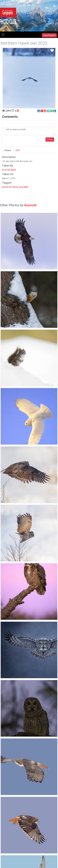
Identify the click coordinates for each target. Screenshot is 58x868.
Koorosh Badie (9, 170)
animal (5, 187)
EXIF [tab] (18, 150)
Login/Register (49, 35)
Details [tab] (8, 150)
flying (15, 187)
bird (10, 187)
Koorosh (30, 205)
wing (21, 187)
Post (50, 139)
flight (26, 187)
